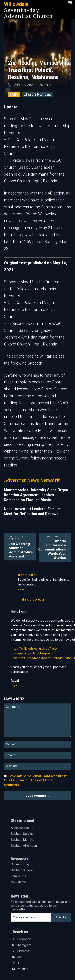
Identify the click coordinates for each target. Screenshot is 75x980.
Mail (20, 957)
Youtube (23, 969)
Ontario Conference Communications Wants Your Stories (52, 549)
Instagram (24, 945)
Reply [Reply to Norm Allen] (21, 590)
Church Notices (37, 94)
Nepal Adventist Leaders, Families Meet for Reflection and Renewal (33, 511)
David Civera (33, 600)
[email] (31, 917)
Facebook (24, 939)
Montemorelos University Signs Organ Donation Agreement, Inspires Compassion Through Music (36, 495)
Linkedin (23, 951)
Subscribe (61, 917)
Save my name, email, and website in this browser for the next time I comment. (36, 780)
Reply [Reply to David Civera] (14, 686)
